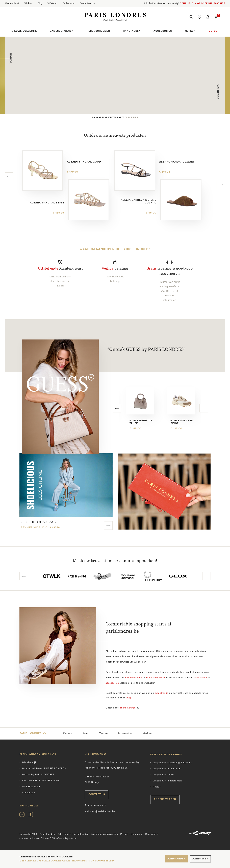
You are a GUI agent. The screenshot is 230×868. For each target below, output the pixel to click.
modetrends (161, 693)
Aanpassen (200, 859)
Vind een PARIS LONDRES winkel (41, 780)
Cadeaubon (69, 3)
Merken (190, 32)
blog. (129, 697)
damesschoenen (156, 677)
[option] (115, 75)
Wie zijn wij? (29, 762)
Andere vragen (165, 799)
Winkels (28, 3)
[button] (191, 18)
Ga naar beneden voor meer (115, 117)
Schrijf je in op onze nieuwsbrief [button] (202, 3)
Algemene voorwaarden (105, 834)
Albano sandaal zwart (177, 162)
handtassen (200, 677)
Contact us (97, 794)
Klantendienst (12, 3)
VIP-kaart (52, 3)
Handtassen (132, 32)
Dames (68, 733)
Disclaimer (137, 834)
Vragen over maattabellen (167, 780)
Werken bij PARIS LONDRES (38, 774)
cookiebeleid (105, 861)
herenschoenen (133, 677)
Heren (86, 733)
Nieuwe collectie (24, 32)
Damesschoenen (62, 32)
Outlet (214, 32)
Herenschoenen (98, 32)
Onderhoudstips (31, 786)
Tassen (104, 733)
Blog (40, 3)
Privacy (124, 834)
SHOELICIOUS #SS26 (40, 524)
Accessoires (163, 32)
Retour (157, 786)
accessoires (112, 683)
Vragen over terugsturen (167, 768)
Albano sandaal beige (47, 203)
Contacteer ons (87, 3)
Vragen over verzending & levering (172, 762)
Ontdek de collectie (140, 96)
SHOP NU (131, 91)
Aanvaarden (176, 859)
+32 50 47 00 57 (96, 805)
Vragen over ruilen (163, 774)
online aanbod (128, 707)
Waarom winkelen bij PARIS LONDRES (44, 768)
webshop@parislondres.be (100, 811)
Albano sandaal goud (84, 162)
